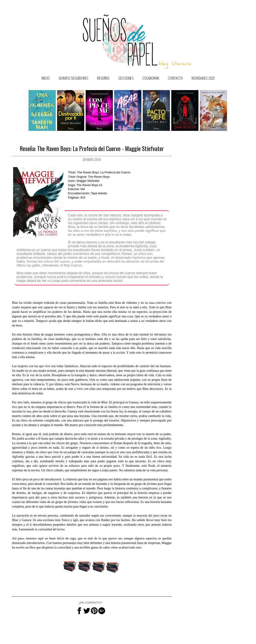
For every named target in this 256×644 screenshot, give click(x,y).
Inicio (46, 78)
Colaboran (151, 78)
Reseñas (103, 78)
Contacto (175, 78)
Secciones (126, 78)
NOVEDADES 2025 (203, 78)
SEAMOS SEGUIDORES (73, 78)
